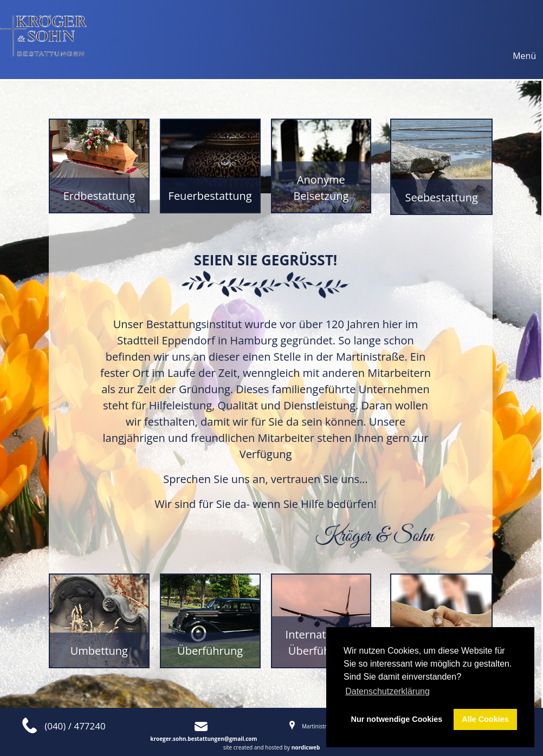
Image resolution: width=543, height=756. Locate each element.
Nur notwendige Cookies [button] (397, 719)
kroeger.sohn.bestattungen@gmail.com (203, 739)
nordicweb (306, 747)
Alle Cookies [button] (485, 719)
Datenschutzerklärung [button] (387, 691)
